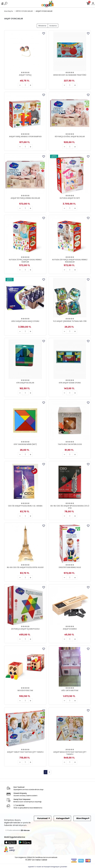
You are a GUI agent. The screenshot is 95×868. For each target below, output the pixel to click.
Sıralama (53, 26)
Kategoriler (62, 818)
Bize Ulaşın (82, 818)
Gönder (25, 830)
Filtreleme (42, 26)
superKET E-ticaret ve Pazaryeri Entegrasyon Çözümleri (48, 867)
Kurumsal (42, 818)
